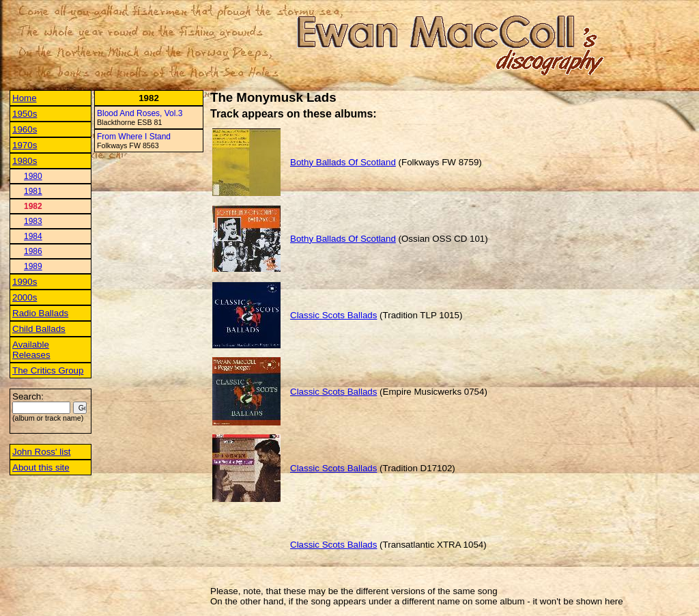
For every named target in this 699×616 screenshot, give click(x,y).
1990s (25, 282)
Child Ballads (39, 329)
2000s (25, 297)
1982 (33, 206)
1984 (33, 236)
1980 (33, 176)
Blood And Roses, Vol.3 (140, 113)
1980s (25, 161)
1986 (33, 251)
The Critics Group (48, 370)
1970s (25, 145)
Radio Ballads (40, 313)
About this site (41, 467)
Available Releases (31, 350)
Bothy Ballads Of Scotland (343, 162)
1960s (25, 129)
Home (25, 98)
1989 (33, 266)
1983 (33, 221)
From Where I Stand (134, 137)
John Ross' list (42, 452)
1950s (25, 114)
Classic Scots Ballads (333, 315)
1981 (33, 191)
